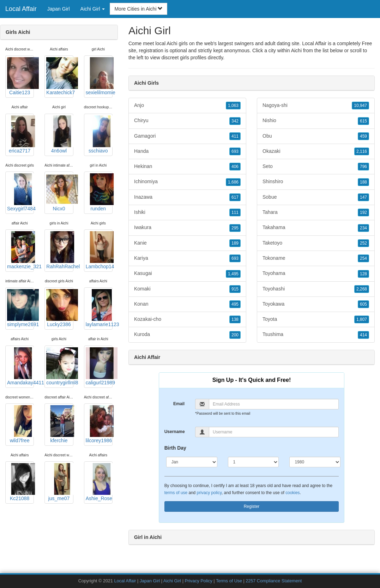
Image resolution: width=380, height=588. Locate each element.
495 (235, 304)
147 (363, 197)
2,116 (362, 151)
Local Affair (21, 9)
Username (175, 432)
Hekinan (187, 167)
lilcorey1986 (99, 424)
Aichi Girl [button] (93, 9)
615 (363, 121)
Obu (316, 136)
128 (363, 274)
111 (235, 212)
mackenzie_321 (20, 250)
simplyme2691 (20, 308)
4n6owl (60, 134)
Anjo (187, 106)
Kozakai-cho (187, 319)
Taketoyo (316, 243)
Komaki (187, 289)
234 (363, 228)
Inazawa (187, 197)
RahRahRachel (60, 250)
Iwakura (187, 228)
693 (235, 151)
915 (235, 289)
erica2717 (20, 134)
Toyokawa (316, 304)
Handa (187, 151)
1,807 (362, 319)
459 (363, 136)
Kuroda (187, 335)
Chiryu (187, 121)
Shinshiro (316, 182)
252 (363, 243)
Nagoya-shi (316, 106)
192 (363, 212)
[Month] (192, 462)
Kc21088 (20, 482)
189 (235, 243)
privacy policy (209, 493)
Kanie (187, 243)
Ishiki (187, 212)
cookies (292, 493)
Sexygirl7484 (20, 192)
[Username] (274, 432)
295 (235, 228)
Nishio (316, 121)
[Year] (315, 462)
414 (363, 335)
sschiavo (99, 134)
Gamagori (187, 136)
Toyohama (316, 274)
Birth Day (175, 448)
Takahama (316, 228)
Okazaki (316, 151)
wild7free (20, 424)
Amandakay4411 (20, 366)
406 (235, 167)
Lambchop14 (99, 250)
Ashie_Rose (99, 482)
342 (235, 121)
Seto (316, 167)
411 (235, 136)
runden (99, 192)
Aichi (296, 50)
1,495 (233, 274)
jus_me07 (60, 482)
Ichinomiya (187, 182)
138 (235, 319)
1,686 (233, 182)
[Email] (274, 404)
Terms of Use (229, 581)
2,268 (362, 289)
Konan (187, 304)
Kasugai (187, 274)
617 (235, 197)
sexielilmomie (99, 76)
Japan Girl (59, 9)
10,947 (360, 106)
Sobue (316, 197)
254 (363, 258)
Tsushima (316, 335)
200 (235, 335)
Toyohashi (316, 289)
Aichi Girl (172, 581)
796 (363, 167)
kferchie (60, 424)
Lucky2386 (60, 308)
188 (363, 182)
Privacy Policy (198, 581)
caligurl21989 (99, 366)
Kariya (187, 258)
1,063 (233, 106)
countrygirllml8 (60, 366)
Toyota (316, 319)
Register (252, 506)
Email (179, 404)
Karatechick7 (60, 76)
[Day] (254, 462)
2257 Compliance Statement (274, 581)
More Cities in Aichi (138, 9)
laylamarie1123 (99, 308)
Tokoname (316, 258)
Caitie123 (20, 76)
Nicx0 (60, 192)
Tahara (316, 212)
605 (363, 304)
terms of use (176, 493)
